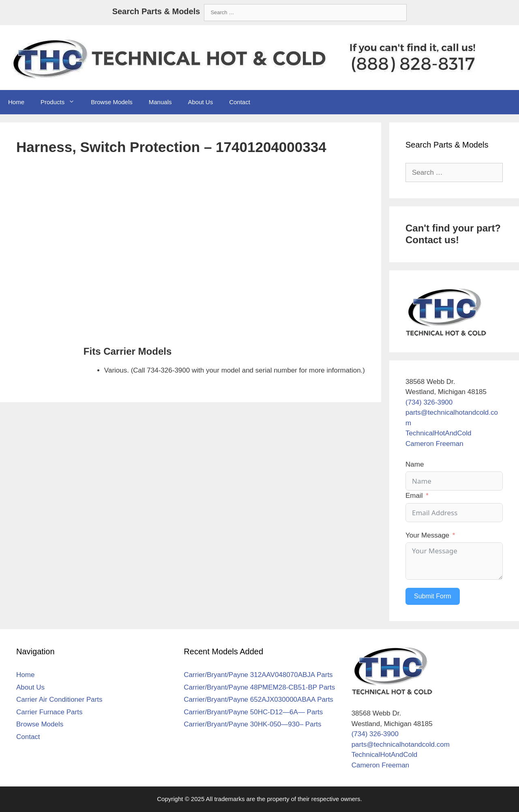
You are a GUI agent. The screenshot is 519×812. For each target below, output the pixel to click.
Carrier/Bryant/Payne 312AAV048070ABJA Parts (258, 675)
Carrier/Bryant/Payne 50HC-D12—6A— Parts (253, 712)
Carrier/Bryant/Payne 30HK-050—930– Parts (252, 724)
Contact (240, 102)
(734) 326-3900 (429, 402)
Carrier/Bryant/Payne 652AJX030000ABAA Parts (258, 700)
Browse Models (112, 102)
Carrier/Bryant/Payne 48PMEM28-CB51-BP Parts (259, 687)
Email (414, 496)
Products (62, 102)
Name (415, 464)
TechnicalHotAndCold (439, 433)
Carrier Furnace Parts (49, 712)
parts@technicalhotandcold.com (401, 745)
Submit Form (433, 596)
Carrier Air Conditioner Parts (59, 700)
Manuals (160, 102)
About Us (200, 102)
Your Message (427, 535)
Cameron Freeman (434, 444)
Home (16, 102)
